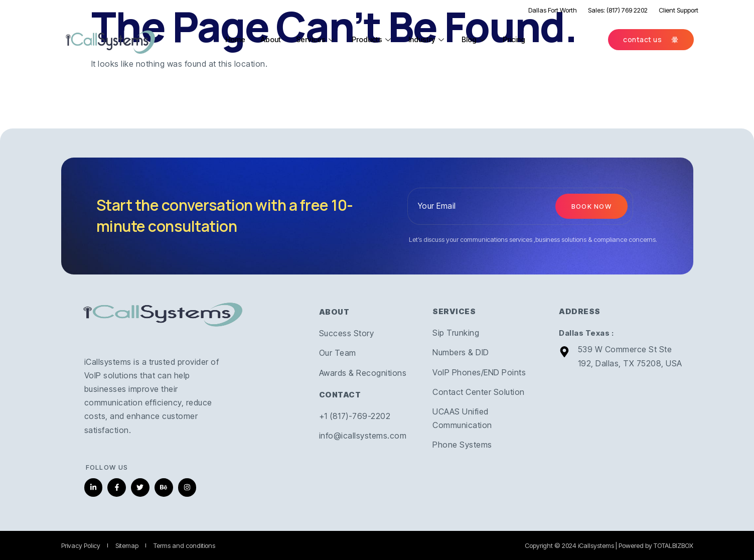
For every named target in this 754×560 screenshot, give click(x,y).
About (272, 39)
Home (237, 39)
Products (375, 39)
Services (318, 39)
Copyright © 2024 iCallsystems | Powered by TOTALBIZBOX (609, 545)
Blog (478, 39)
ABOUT (334, 312)
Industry (431, 39)
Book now (591, 206)
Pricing (518, 39)
